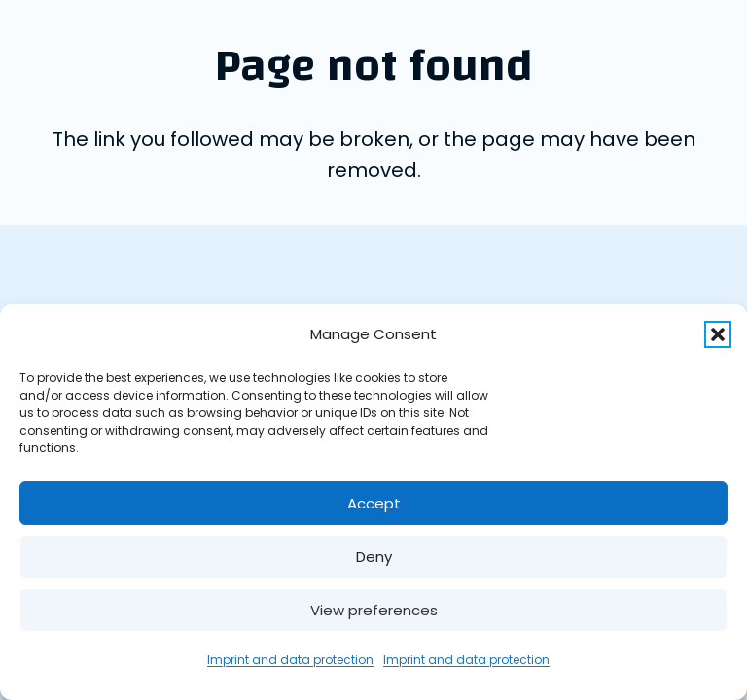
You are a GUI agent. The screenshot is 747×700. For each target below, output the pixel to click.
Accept (374, 503)
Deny (374, 557)
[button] (718, 334)
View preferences (374, 610)
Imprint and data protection (290, 660)
